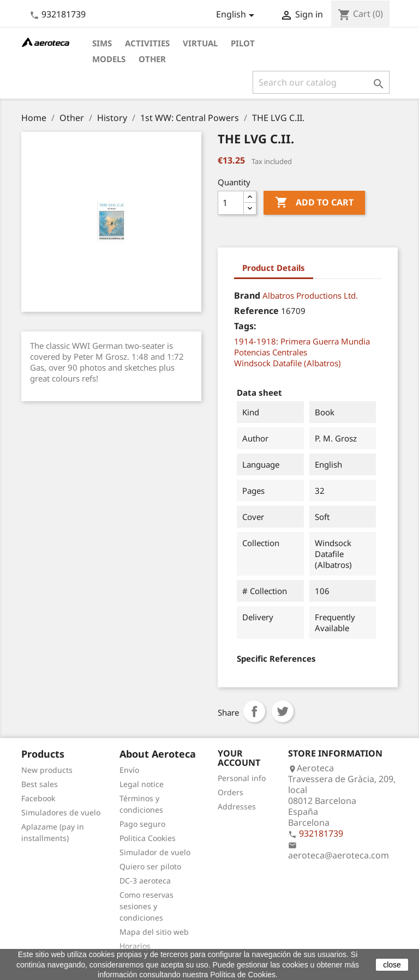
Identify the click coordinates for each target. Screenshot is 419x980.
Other (152, 59)
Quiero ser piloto (150, 866)
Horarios (135, 946)
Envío (129, 770)
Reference (256, 311)
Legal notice (142, 784)
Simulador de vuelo (155, 852)
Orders (231, 792)
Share (254, 711)
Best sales (40, 784)
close (392, 965)
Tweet (283, 711)
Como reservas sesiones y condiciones (146, 906)
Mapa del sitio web (154, 932)
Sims (102, 43)
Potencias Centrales (271, 352)
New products (47, 770)
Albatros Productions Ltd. (310, 295)
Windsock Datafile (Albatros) (288, 363)
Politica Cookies (148, 838)
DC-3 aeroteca (145, 881)
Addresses (237, 806)
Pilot (243, 43)
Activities (147, 43)
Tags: (245, 326)
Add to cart (314, 203)
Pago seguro (142, 824)
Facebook (38, 798)
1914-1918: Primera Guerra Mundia (302, 341)
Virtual (200, 43)
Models (109, 59)
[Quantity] (231, 203)
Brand (247, 295)
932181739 (64, 14)
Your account (239, 758)
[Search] (321, 82)
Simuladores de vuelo (61, 812)
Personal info (242, 778)
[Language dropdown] (237, 15)
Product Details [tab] (274, 268)
